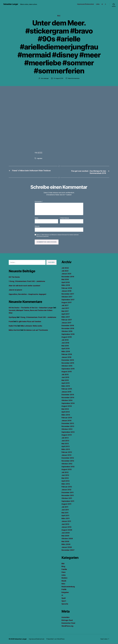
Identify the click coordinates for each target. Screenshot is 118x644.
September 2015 (69, 369)
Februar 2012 (67, 487)
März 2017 (66, 317)
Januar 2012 (67, 490)
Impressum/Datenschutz (86, 4)
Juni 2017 (66, 309)
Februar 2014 (67, 418)
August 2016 (67, 337)
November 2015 (68, 363)
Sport (64, 601)
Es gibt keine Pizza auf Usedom (30, 324)
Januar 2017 (67, 323)
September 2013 (69, 432)
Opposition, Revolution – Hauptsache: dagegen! (29, 294)
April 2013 (66, 447)
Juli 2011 (65, 507)
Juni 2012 (66, 475)
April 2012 (66, 481)
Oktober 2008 (67, 539)
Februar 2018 (67, 288)
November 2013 (68, 427)
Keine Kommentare (74, 79)
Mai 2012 (65, 478)
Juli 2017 (65, 306)
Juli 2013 (65, 438)
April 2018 (66, 283)
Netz (63, 584)
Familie (65, 570)
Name (36, 218)
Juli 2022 (65, 268)
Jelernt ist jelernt (16, 290)
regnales (40, 159)
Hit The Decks (15, 277)
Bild (59, 16)
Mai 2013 (65, 444)
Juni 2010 (66, 524)
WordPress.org (68, 626)
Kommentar (39, 202)
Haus (64, 572)
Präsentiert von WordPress (57, 639)
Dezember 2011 (68, 493)
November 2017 (68, 294)
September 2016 (69, 334)
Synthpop (13, 317)
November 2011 (68, 496)
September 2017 (69, 300)
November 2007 (68, 550)
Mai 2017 (65, 311)
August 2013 (67, 435)
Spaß (64, 598)
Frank (11, 324)
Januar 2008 (67, 547)
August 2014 (67, 406)
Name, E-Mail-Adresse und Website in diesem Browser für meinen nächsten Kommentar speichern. (57, 236)
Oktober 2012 (67, 464)
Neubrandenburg (69, 587)
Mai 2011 (65, 513)
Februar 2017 (67, 320)
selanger (46, 79)
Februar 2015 (67, 389)
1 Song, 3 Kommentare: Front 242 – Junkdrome (28, 282)
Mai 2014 (65, 409)
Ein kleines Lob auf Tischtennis (37, 333)
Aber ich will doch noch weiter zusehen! (25, 286)
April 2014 (66, 412)
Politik (64, 590)
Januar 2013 (67, 455)
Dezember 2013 (68, 424)
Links (98, 4)
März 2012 (66, 484)
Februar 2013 (67, 452)
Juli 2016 (65, 340)
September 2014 (69, 403)
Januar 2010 (67, 527)
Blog (63, 567)
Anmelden (66, 618)
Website (37, 227)
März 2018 (66, 285)
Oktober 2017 (67, 297)
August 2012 (67, 470)
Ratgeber (65, 593)
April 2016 (66, 349)
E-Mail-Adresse (64, 218)
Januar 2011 (67, 522)
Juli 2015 (65, 375)
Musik (64, 581)
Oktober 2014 (67, 401)
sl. (62, 595)
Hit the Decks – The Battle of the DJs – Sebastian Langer (32, 308)
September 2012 (69, 467)
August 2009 (67, 530)
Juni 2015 (66, 378)
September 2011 (68, 501)
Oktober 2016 (67, 332)
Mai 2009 (65, 536)
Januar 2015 (67, 392)
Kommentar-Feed (69, 623)
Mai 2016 (65, 346)
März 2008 (66, 545)
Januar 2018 (67, 291)
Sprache (65, 604)
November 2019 (68, 277)
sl (102, 4)
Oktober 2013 (67, 429)
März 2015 (66, 386)
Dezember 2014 (68, 395)
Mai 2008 (65, 542)
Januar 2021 (67, 274)
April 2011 (66, 516)
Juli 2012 (65, 473)
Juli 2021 (65, 271)
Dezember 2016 (68, 326)
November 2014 (68, 398)
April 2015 (66, 383)
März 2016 (66, 352)
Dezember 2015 (68, 360)
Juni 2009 (66, 533)
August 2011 (67, 504)
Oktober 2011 (67, 499)
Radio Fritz (13, 329)
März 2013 (66, 450)
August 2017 (67, 303)
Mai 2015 (65, 380)
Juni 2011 (66, 510)
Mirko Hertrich (15, 333)
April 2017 (66, 314)
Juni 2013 (66, 441)
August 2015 (67, 372)
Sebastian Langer (11, 4)
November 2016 (68, 329)
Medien (65, 578)
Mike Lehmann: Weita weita (33, 329)
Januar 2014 (67, 421)
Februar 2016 (67, 355)
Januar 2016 (67, 357)
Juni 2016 (66, 343)
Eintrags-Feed (68, 620)
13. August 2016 (58, 79)
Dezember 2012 (68, 458)
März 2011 (66, 519)
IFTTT (40, 153)
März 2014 (66, 415)
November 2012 (68, 461)
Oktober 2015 (67, 366)
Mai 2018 (65, 280)
